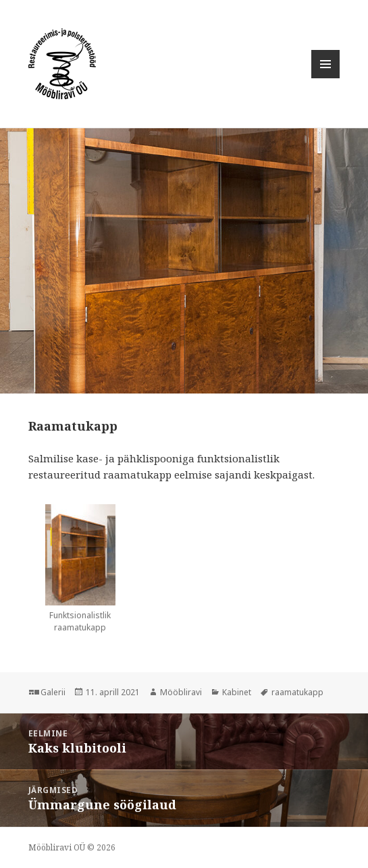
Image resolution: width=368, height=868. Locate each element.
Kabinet (237, 692)
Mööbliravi (181, 692)
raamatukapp (297, 692)
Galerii (53, 692)
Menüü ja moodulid (326, 78)
